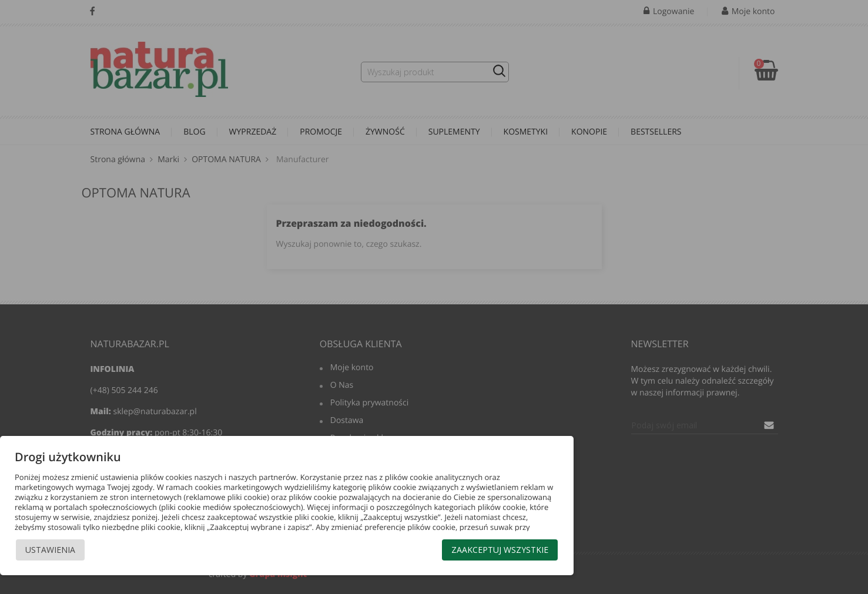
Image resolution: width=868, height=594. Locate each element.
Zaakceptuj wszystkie (500, 550)
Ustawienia (50, 550)
